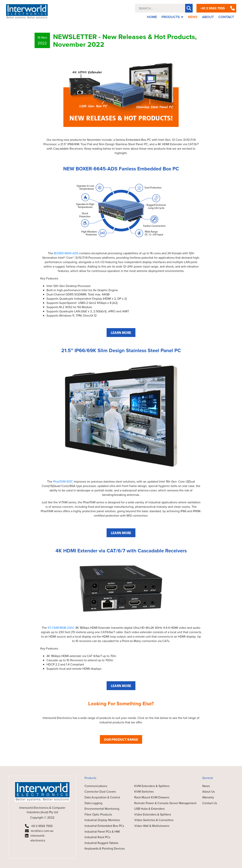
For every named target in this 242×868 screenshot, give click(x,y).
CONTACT (226, 17)
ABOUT (208, 17)
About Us (208, 791)
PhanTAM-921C (63, 481)
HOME (152, 17)
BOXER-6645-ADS (66, 253)
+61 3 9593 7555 (213, 8)
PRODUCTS (172, 17)
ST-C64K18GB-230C (61, 628)
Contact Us (210, 803)
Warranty (208, 797)
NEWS (193, 17)
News (206, 786)
